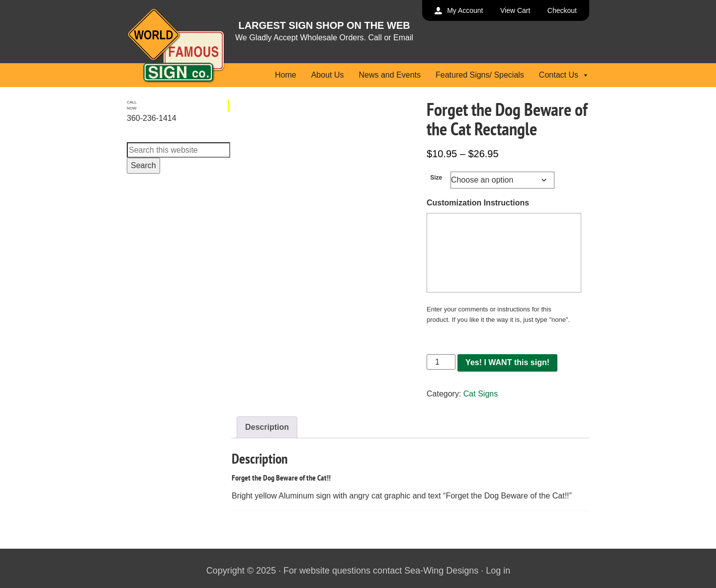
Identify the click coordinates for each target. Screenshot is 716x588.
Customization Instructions (478, 203)
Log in (498, 571)
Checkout (562, 10)
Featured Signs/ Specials (480, 75)
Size (436, 178)
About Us (328, 75)
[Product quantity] (441, 362)
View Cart (515, 10)
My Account (465, 10)
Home (286, 75)
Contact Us (564, 75)
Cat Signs (481, 394)
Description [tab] (267, 427)
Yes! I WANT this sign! (507, 362)
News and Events (390, 75)
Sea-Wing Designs (441, 571)
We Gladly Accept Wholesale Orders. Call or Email (324, 38)
